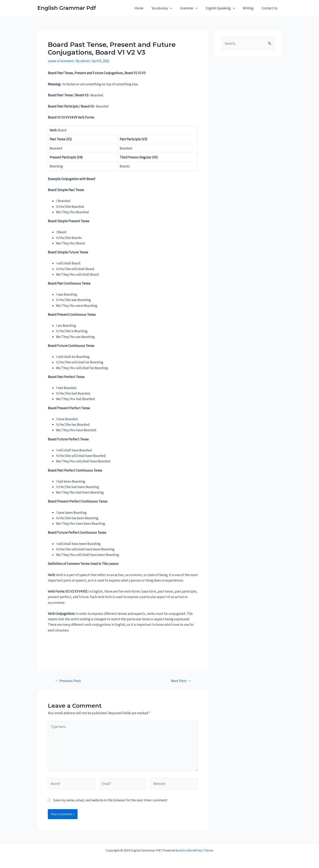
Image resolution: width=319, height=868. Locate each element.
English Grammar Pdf (67, 8)
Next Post (181, 681)
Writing (250, 8)
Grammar (193, 8)
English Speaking (223, 8)
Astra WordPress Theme (197, 850)
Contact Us (270, 8)
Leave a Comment (61, 61)
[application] (175, 8)
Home (145, 8)
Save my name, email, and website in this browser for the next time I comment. (110, 800)
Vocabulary (167, 8)
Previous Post (68, 681)
